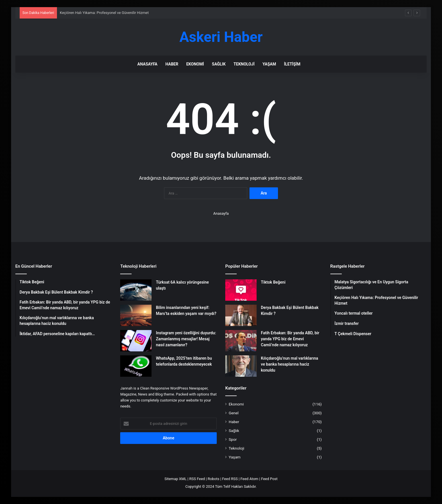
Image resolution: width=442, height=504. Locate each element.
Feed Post (269, 479)
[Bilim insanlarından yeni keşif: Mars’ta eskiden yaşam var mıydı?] (136, 315)
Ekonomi (195, 64)
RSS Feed (197, 479)
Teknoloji (244, 64)
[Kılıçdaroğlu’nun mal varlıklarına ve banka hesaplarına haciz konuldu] (241, 366)
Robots (213, 479)
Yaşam (269, 64)
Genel (234, 413)
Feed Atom (249, 479)
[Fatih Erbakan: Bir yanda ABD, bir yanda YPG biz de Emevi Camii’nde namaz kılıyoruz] (241, 341)
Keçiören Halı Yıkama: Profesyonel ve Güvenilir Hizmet (104, 13)
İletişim (292, 64)
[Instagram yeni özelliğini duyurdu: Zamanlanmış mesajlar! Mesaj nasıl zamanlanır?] (136, 341)
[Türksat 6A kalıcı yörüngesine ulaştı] (136, 290)
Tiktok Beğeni (273, 282)
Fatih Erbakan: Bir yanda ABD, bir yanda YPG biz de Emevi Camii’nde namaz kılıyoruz (290, 339)
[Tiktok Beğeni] (241, 290)
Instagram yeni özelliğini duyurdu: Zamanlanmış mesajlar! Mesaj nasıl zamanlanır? (186, 339)
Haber (172, 64)
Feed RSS (230, 479)
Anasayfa (147, 64)
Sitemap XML (175, 479)
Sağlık (219, 64)
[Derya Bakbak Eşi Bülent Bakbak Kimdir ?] (241, 315)
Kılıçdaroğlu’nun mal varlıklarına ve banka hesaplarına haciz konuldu (289, 364)
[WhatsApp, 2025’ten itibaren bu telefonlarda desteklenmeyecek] (136, 366)
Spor (233, 439)
